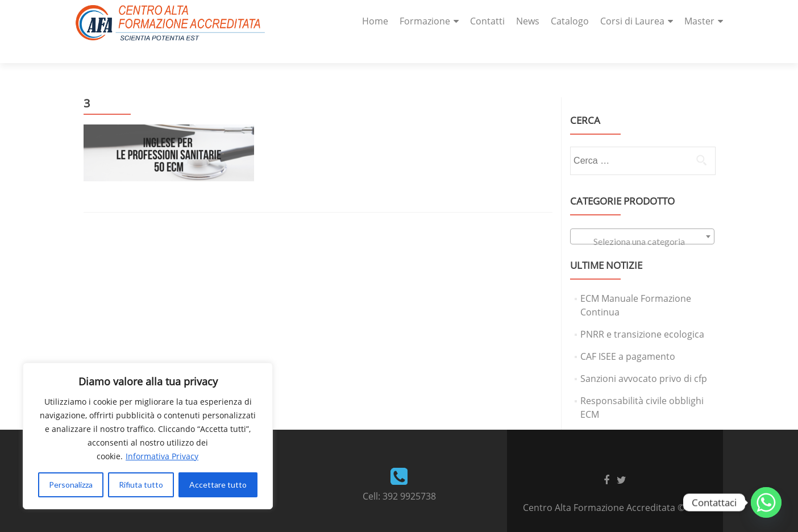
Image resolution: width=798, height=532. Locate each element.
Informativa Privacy (162, 456)
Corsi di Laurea (632, 21)
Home (375, 21)
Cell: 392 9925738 (399, 476)
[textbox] (642, 222)
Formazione (425, 21)
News (528, 21)
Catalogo (570, 21)
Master (699, 21)
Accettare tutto (218, 485)
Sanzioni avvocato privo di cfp (644, 359)
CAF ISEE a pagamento (628, 336)
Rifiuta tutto (141, 485)
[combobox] (642, 217)
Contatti (487, 21)
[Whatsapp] (766, 502)
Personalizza (71, 485)
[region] (148, 436)
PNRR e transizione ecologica (642, 314)
